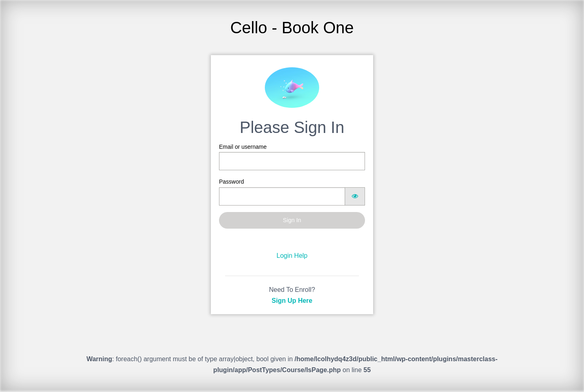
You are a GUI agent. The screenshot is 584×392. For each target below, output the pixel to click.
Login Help (292, 256)
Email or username (292, 157)
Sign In (292, 220)
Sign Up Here (292, 301)
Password (292, 192)
